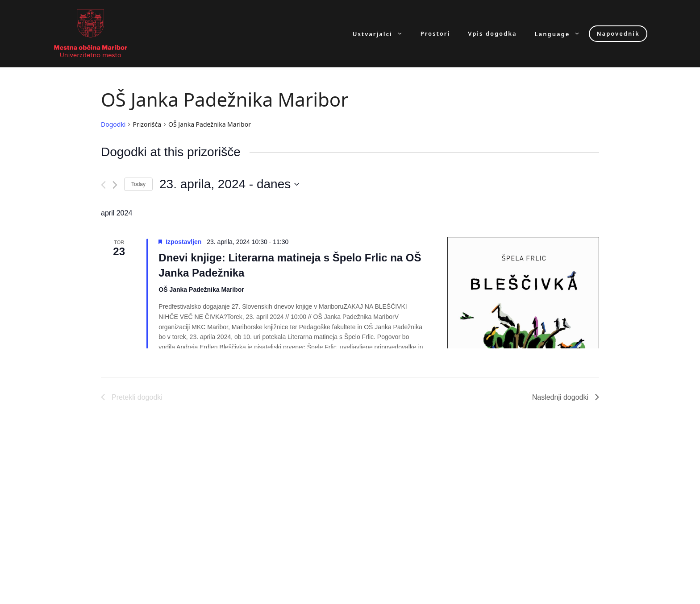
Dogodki (113, 124)
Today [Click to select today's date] (138, 184)
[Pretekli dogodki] (103, 185)
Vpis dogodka (492, 34)
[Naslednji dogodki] (115, 185)
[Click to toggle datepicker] (229, 184)
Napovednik (618, 33)
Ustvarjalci (382, 34)
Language (562, 34)
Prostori (435, 34)
